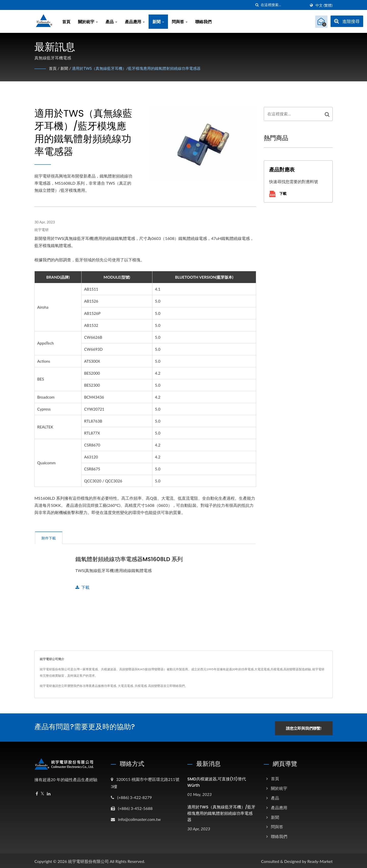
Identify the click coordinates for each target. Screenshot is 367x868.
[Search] (283, 5)
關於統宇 (88, 22)
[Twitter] (42, 792)
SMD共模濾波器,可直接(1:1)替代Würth (217, 781)
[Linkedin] (49, 792)
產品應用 (135, 22)
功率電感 (110, 686)
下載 (82, 587)
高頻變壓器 (156, 686)
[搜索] (257, 5)
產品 (111, 22)
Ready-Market (320, 860)
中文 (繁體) (324, 5)
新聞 (158, 22)
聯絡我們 (203, 22)
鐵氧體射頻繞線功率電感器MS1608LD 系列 (129, 559)
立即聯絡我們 (176, 686)
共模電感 (141, 686)
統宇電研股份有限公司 (88, 860)
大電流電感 (125, 686)
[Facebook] (37, 792)
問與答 (180, 22)
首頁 (66, 22)
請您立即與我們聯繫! (308, 727)
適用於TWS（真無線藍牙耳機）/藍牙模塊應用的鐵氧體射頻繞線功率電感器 (141, 68)
